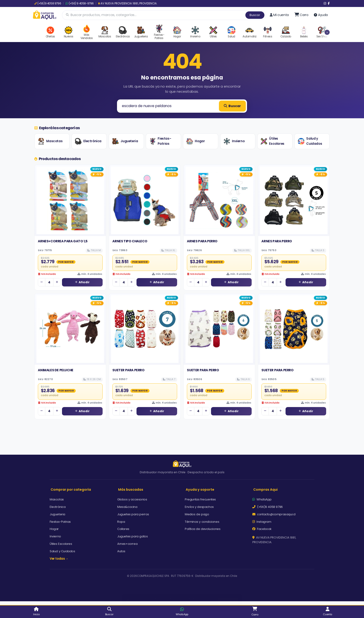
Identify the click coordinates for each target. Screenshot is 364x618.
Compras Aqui (265, 490)
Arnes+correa (127, 544)
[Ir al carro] (301, 15)
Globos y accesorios (132, 499)
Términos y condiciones (202, 522)
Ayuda (321, 15)
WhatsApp (262, 499)
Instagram (262, 522)
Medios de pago (197, 514)
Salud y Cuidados (310, 141)
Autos (121, 551)
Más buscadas (131, 490)
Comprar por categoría (71, 490)
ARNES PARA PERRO (202, 241)
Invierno (234, 141)
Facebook (262, 529)
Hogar (196, 141)
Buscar (255, 15)
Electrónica (88, 141)
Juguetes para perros (133, 514)
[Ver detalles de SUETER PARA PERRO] (145, 329)
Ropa (121, 522)
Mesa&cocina (127, 507)
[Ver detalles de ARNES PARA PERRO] (219, 200)
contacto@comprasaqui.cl (274, 514)
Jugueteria (125, 141)
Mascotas (50, 141)
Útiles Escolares (272, 141)
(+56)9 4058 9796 (48, 3)
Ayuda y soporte (200, 490)
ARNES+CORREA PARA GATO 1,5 (63, 241)
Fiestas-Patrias (160, 141)
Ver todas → (59, 559)
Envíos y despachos (199, 507)
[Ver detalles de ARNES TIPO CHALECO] (145, 200)
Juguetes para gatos (132, 536)
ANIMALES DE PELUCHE (55, 370)
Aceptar (228, 596)
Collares (123, 529)
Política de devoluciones (203, 529)
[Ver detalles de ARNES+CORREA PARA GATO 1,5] (70, 200)
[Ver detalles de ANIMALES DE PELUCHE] (70, 329)
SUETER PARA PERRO (128, 370)
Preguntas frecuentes (200, 499)
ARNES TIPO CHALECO (130, 241)
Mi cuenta (279, 15)
